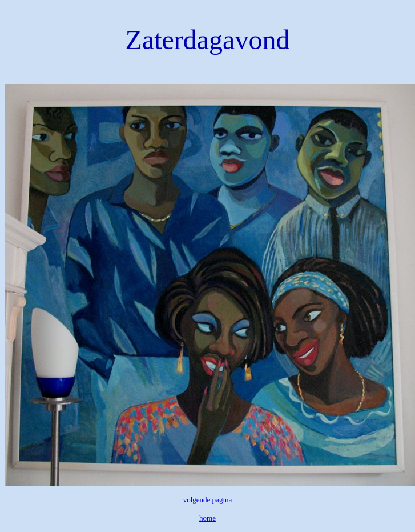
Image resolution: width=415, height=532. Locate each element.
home (207, 518)
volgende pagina (208, 500)
